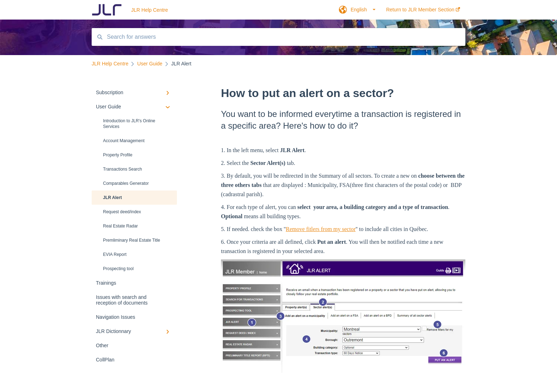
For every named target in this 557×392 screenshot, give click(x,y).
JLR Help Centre (150, 10)
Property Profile (118, 155)
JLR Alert (112, 198)
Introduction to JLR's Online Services (129, 124)
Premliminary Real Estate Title (132, 240)
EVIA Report (115, 254)
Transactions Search (123, 169)
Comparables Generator (126, 183)
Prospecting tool (118, 269)
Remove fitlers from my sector (321, 229)
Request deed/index (122, 212)
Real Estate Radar (120, 226)
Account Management (124, 141)
